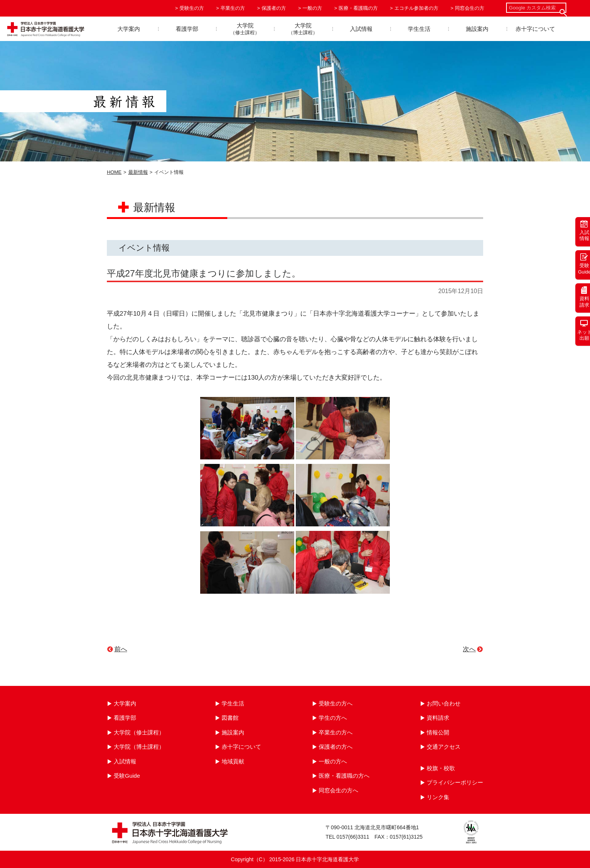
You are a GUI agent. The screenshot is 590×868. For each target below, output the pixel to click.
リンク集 (438, 797)
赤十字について (535, 29)
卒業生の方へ (336, 732)
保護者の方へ (336, 747)
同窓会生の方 (470, 8)
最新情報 (138, 172)
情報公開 (438, 732)
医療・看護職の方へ (344, 776)
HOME (114, 172)
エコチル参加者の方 (416, 8)
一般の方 (312, 8)
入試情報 (361, 29)
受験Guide (127, 776)
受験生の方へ (336, 703)
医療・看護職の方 (358, 8)
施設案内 (477, 29)
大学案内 (129, 29)
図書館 (230, 718)
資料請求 (438, 718)
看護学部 (187, 29)
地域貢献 (233, 761)
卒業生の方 (233, 8)
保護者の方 (274, 8)
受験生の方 (192, 8)
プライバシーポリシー (455, 782)
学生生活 (419, 29)
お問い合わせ (444, 703)
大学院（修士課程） (139, 732)
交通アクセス (444, 747)
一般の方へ (333, 761)
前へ (121, 649)
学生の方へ (333, 718)
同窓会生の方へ (338, 790)
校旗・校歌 (441, 768)
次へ (469, 649)
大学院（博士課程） (139, 747)
